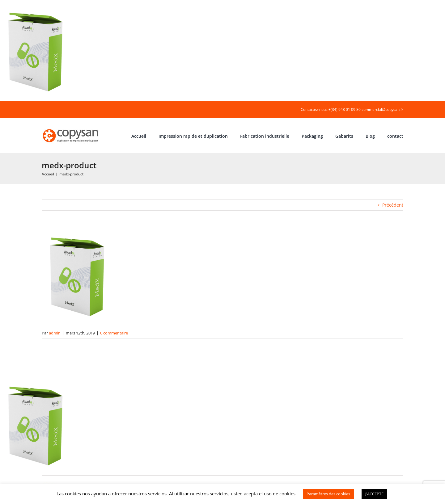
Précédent (393, 205)
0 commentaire (114, 333)
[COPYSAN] (71, 129)
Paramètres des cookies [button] (328, 494)
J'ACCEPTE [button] (374, 494)
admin (55, 333)
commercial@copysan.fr (382, 109)
